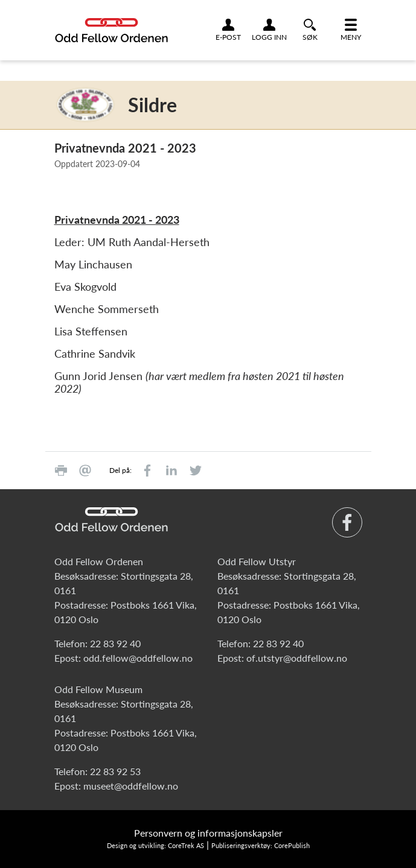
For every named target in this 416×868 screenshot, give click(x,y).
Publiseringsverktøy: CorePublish (261, 845)
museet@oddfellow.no (131, 786)
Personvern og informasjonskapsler (208, 833)
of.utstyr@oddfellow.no (297, 658)
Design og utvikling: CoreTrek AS (155, 845)
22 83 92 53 (115, 771)
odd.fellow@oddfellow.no (138, 658)
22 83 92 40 (115, 643)
